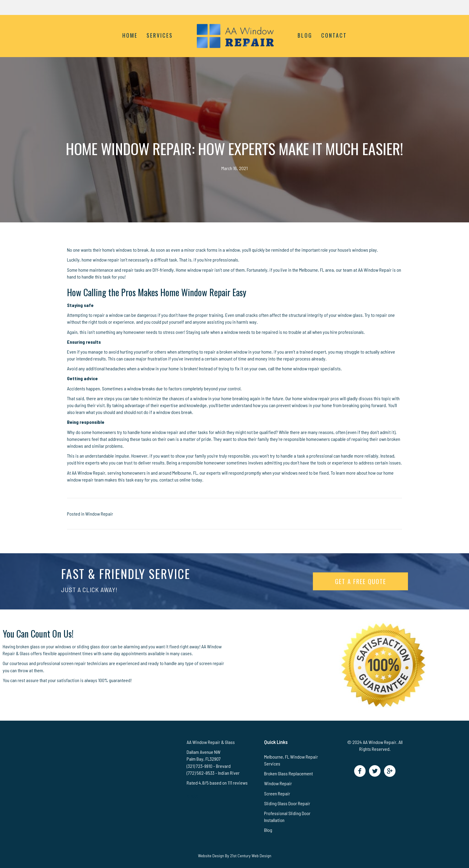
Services (160, 35)
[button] (360, 771)
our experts (210, 473)
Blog (305, 35)
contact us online (175, 480)
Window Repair (99, 514)
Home (130, 35)
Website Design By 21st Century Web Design (235, 856)
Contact (334, 35)
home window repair (100, 260)
